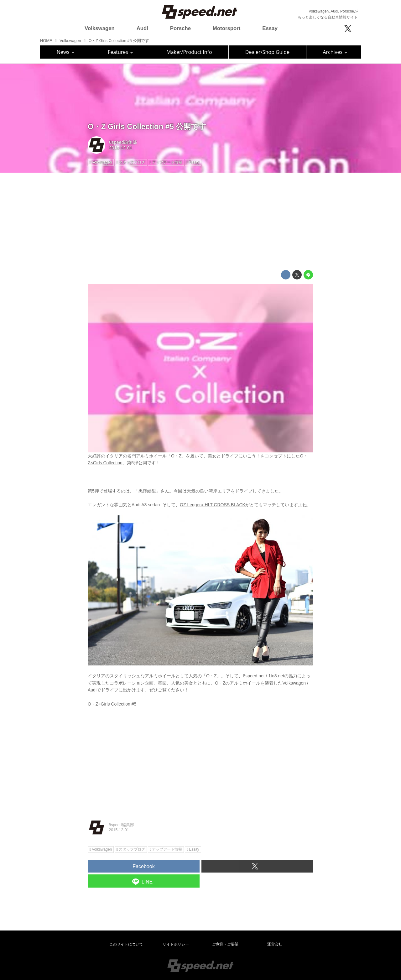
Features (120, 52)
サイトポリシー (176, 944)
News (66, 52)
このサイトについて (126, 944)
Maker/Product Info (189, 52)
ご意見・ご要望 (225, 944)
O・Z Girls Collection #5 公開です (147, 126)
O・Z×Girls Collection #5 (112, 704)
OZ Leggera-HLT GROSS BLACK (213, 505)
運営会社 (275, 944)
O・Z (211, 676)
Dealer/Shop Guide (267, 52)
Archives (335, 52)
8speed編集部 (123, 142)
